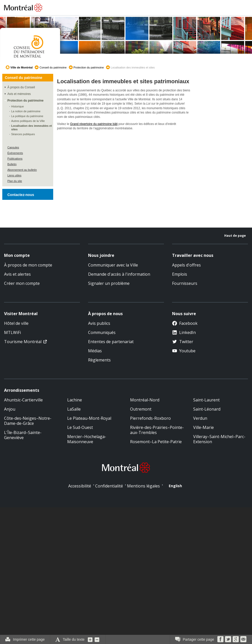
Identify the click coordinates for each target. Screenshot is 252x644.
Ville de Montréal (22, 67)
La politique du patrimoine (27, 116)
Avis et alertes (17, 274)
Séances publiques (23, 134)
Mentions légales (143, 486)
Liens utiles (14, 175)
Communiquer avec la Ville (113, 265)
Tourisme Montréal (23, 342)
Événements (15, 153)
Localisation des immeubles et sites (32, 128)
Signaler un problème (109, 283)
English (175, 486)
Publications (15, 159)
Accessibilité (80, 486)
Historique (18, 106)
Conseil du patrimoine (53, 67)
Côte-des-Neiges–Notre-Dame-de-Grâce (28, 421)
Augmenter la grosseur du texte (90, 639)
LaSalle (74, 409)
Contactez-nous (21, 195)
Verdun (200, 418)
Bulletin (12, 164)
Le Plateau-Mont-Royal (89, 418)
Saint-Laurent (206, 400)
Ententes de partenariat (111, 342)
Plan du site (15, 181)
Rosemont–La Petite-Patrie (156, 442)
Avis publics (99, 323)
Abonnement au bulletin (22, 170)
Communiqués (102, 332)
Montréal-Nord (145, 400)
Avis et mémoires (19, 94)
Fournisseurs (185, 283)
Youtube (184, 351)
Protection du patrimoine (89, 67)
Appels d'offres (186, 265)
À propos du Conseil (21, 87)
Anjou (10, 409)
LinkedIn (184, 332)
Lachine (75, 400)
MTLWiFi (12, 332)
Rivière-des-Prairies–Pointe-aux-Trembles (157, 430)
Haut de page (235, 236)
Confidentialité (109, 486)
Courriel (243, 639)
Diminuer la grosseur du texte (97, 639)
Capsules (13, 147)
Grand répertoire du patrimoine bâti (94, 124)
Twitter (183, 342)
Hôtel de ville (16, 323)
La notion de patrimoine (26, 111)
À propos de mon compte (28, 265)
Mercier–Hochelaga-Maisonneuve (87, 439)
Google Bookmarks (236, 639)
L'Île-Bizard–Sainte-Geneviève (23, 435)
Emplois (180, 274)
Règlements (99, 360)
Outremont (141, 409)
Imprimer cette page (29, 639)
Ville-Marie (204, 427)
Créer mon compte (22, 283)
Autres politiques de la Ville (28, 121)
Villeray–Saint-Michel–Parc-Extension (219, 439)
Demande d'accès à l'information (119, 274)
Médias (95, 351)
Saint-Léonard (207, 409)
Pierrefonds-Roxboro (150, 418)
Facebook (185, 323)
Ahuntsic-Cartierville (23, 400)
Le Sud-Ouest (80, 427)
